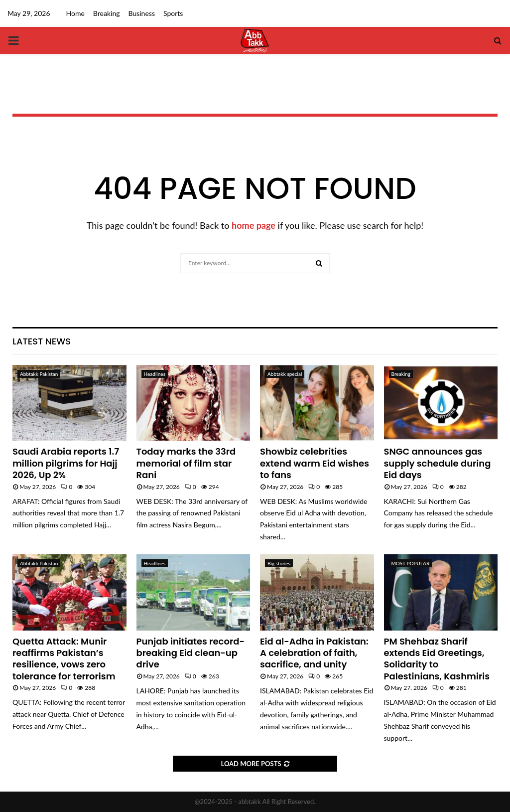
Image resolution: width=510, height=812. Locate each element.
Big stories (279, 563)
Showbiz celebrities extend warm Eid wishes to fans (315, 463)
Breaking (107, 13)
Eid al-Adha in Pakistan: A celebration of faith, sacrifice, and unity (314, 653)
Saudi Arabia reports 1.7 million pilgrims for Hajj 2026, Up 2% (66, 463)
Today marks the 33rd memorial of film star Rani (186, 463)
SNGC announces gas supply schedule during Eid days (438, 463)
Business (141, 13)
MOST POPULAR (411, 563)
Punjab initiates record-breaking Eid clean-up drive (191, 653)
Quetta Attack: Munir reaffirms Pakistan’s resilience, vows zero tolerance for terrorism (64, 659)
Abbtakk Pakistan (39, 374)
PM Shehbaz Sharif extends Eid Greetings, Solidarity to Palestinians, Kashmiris (437, 659)
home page (254, 225)
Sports (173, 13)
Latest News (42, 341)
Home (75, 13)
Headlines (155, 374)
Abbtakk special (285, 374)
